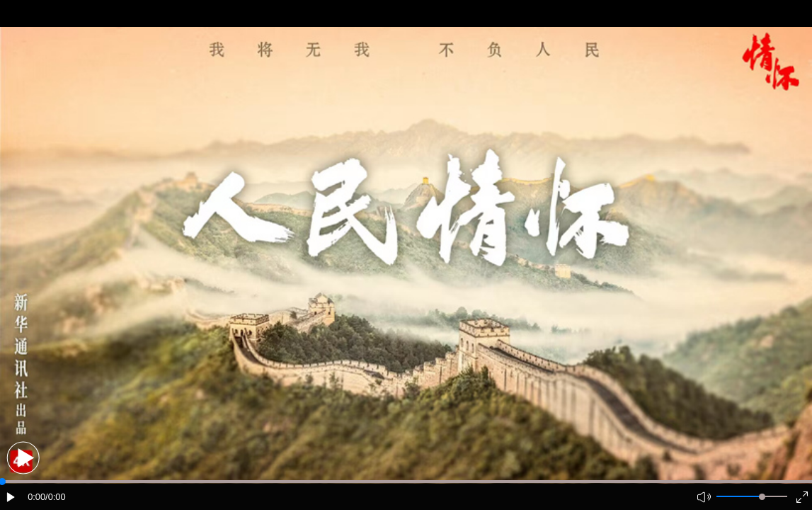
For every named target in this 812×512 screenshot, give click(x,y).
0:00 (36, 497)
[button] (23, 458)
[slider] (762, 497)
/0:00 (55, 497)
